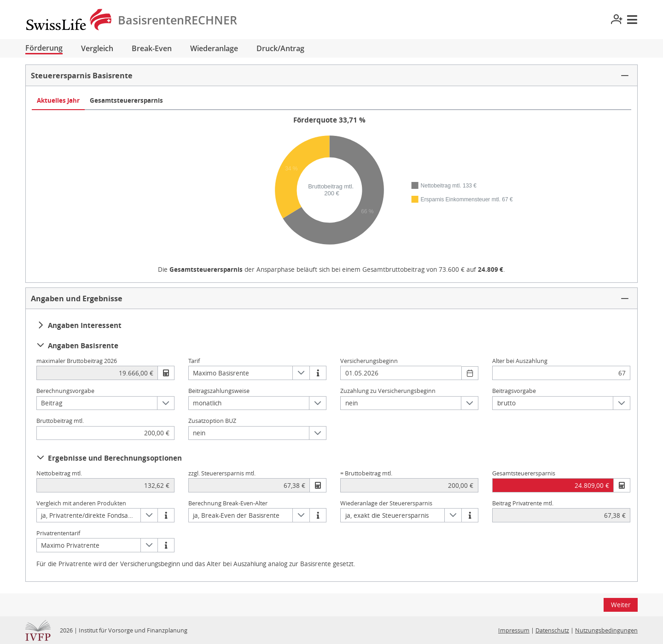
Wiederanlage (214, 48)
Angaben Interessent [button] (79, 325)
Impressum (514, 630)
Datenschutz (552, 630)
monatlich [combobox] (207, 403)
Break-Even (152, 48)
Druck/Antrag (280, 48)
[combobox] (401, 373)
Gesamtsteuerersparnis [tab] (126, 100)
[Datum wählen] (470, 373)
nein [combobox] (352, 403)
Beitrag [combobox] (52, 403)
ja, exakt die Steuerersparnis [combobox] (387, 515)
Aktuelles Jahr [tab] (58, 100)
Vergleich (97, 48)
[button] (331, 75)
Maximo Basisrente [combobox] (221, 373)
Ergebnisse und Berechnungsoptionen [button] (109, 458)
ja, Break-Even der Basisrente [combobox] (236, 515)
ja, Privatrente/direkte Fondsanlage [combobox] (91, 515)
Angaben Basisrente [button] (78, 345)
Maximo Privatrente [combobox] (70, 545)
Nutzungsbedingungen (606, 630)
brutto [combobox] (506, 403)
